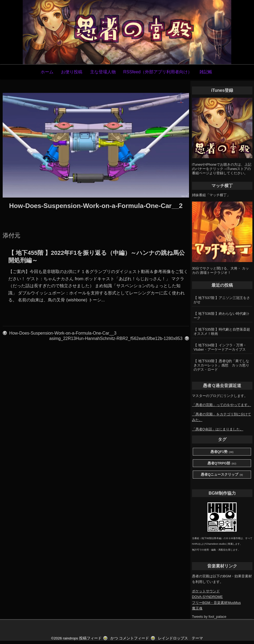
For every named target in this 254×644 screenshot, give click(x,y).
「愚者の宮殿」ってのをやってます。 (222, 405)
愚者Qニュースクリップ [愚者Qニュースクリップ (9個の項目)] (222, 475)
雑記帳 (206, 72)
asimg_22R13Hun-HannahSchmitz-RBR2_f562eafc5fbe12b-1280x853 (116, 338)
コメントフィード (134, 638)
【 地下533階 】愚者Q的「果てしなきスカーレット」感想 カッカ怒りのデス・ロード (221, 365)
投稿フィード (90, 638)
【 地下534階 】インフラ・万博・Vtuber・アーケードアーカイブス (220, 347)
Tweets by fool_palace (209, 617)
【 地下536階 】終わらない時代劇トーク (222, 316)
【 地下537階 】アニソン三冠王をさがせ (222, 300)
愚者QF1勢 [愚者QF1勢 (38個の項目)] (222, 452)
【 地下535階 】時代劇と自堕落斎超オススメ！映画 (222, 332)
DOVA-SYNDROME (207, 597)
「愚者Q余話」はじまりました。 (218, 429)
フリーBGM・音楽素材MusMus (216, 603)
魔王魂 (197, 608)
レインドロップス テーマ (180, 638)
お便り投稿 (72, 72)
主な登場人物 (103, 72)
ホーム (47, 72)
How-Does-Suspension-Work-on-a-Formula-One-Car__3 (63, 333)
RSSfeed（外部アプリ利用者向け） (158, 72)
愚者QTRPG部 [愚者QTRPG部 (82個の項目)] (222, 463)
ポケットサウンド (206, 591)
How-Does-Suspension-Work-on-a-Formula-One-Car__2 (96, 206)
